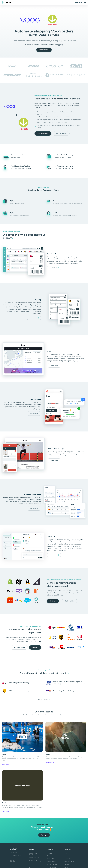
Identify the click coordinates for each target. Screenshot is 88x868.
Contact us (79, 3)
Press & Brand (51, 859)
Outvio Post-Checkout (35, 854)
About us (50, 853)
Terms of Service (52, 864)
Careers (49, 856)
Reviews (67, 864)
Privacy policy (51, 862)
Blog (66, 853)
